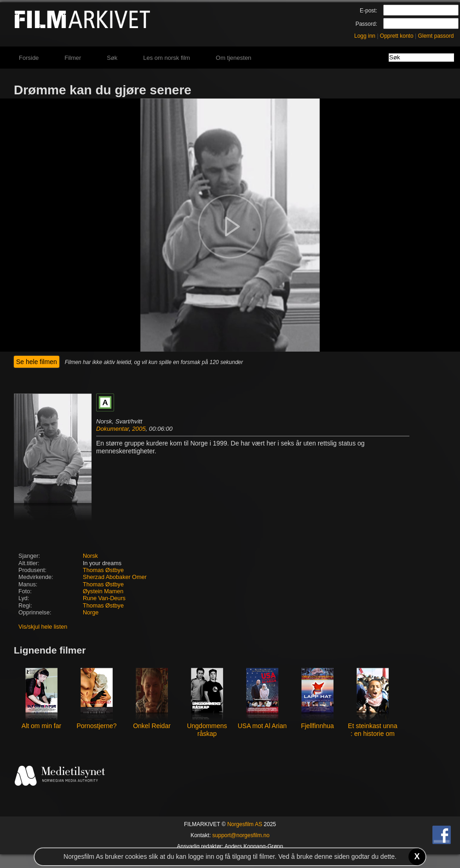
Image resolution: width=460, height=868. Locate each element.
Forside (29, 58)
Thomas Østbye (103, 570)
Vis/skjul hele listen (43, 627)
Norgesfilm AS (245, 824)
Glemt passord (436, 36)
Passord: (366, 24)
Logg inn (365, 36)
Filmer (73, 58)
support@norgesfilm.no (241, 835)
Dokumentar (112, 429)
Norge (91, 613)
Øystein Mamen (103, 591)
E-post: (368, 11)
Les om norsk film (167, 58)
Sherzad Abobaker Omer (115, 577)
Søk (112, 58)
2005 (139, 429)
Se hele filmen (37, 362)
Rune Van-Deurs (104, 598)
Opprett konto (397, 36)
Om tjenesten (233, 58)
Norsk (90, 556)
